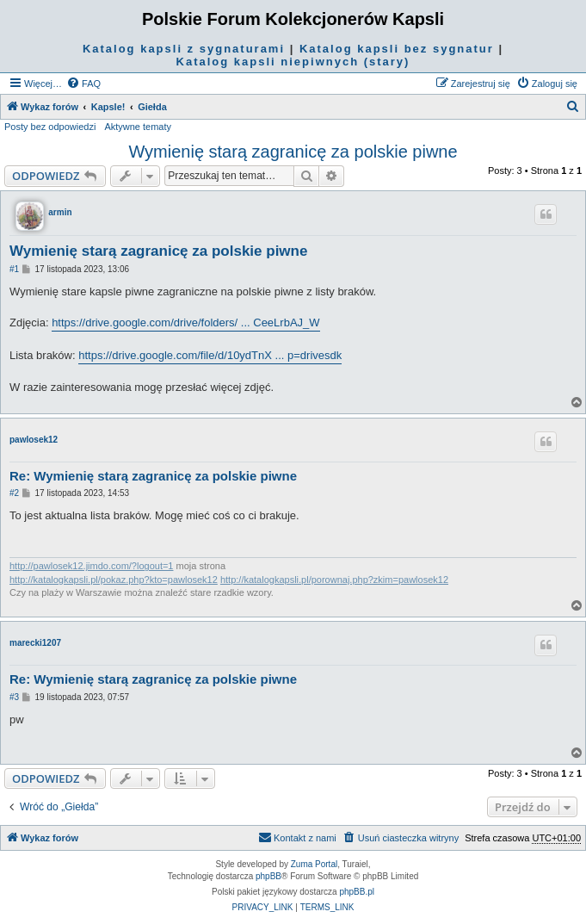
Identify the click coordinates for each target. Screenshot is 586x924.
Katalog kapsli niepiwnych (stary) (293, 62)
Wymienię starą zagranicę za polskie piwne (293, 152)
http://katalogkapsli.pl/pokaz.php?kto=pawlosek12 (114, 580)
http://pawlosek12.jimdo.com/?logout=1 (91, 566)
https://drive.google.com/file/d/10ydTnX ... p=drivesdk (210, 355)
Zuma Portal (314, 864)
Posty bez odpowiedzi (50, 127)
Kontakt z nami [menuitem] (297, 837)
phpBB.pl (357, 892)
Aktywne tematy (138, 127)
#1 (14, 269)
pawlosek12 (34, 440)
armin (60, 212)
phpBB (268, 876)
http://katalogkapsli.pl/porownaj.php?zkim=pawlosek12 (334, 580)
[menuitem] (83, 84)
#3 (14, 697)
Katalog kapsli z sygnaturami (184, 49)
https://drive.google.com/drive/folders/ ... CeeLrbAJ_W (185, 322)
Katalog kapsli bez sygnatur (397, 49)
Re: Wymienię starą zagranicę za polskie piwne (153, 476)
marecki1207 (35, 643)
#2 (14, 493)
